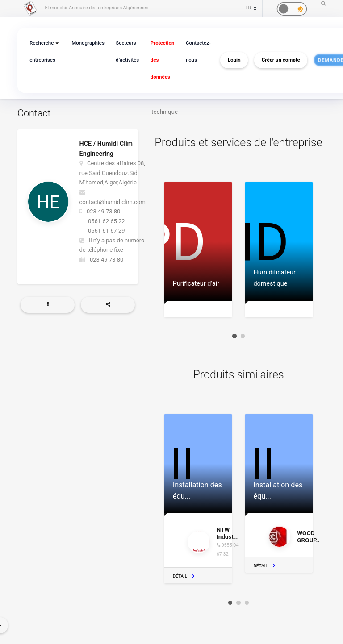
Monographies (86, 43)
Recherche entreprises (42, 52)
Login (228, 60)
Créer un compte (275, 60)
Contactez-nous (193, 52)
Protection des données (158, 60)
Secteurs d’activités (125, 52)
